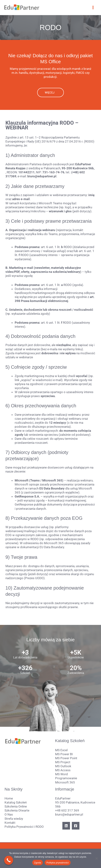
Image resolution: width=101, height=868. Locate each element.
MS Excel (61, 750)
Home (9, 798)
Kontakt (10, 823)
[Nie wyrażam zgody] (96, 858)
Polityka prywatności (58, 863)
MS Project (63, 762)
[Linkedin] (66, 826)
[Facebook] (76, 826)
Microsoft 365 (65, 782)
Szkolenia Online (16, 806)
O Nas (9, 814)
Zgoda (38, 863)
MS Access (63, 770)
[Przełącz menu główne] (93, 7)
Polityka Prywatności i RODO (24, 827)
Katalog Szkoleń (16, 802)
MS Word (61, 774)
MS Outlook (63, 766)
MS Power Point (66, 758)
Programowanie (66, 778)
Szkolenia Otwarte (17, 810)
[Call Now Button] (9, 860)
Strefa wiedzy (14, 819)
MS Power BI (64, 754)
